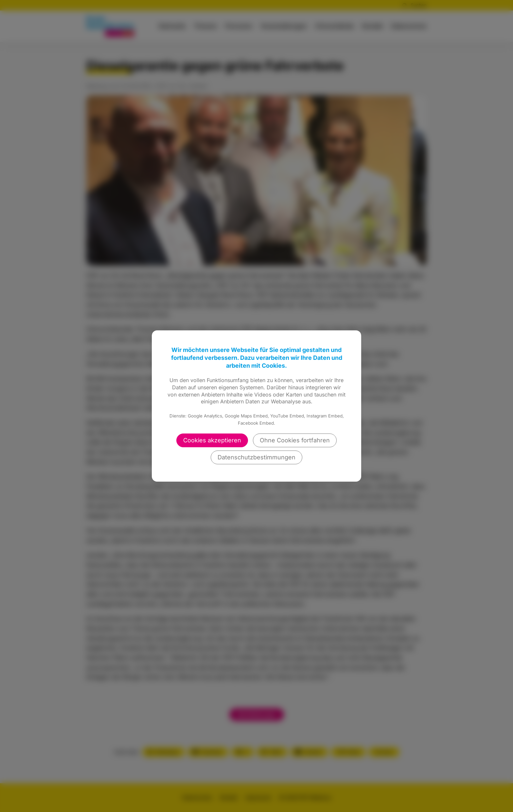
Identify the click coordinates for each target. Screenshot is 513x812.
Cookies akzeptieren (212, 440)
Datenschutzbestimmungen (256, 457)
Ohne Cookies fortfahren (295, 440)
